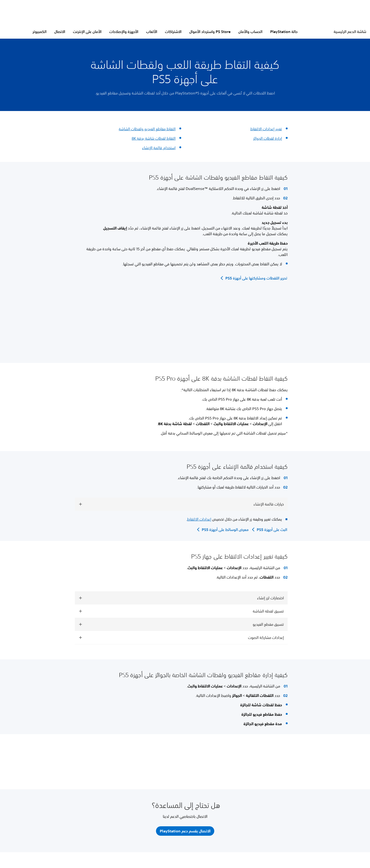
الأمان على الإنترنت (87, 32)
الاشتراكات (173, 32)
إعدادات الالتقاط (199, 519)
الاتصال (60, 32)
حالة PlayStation (284, 32)
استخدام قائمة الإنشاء (159, 148)
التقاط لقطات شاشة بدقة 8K (154, 138)
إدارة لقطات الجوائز (268, 138)
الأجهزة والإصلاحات (124, 32)
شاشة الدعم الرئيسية (350, 32)
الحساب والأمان (250, 32)
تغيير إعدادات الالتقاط (266, 129)
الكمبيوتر (40, 32)
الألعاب (152, 32)
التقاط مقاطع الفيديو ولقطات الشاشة (147, 129)
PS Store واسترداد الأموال (210, 32)
